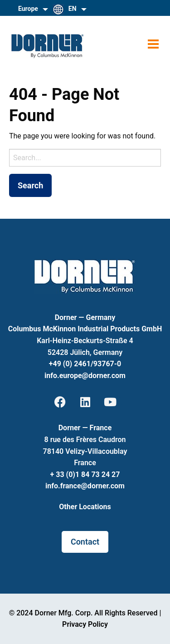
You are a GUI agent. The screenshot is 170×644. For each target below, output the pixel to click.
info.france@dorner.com (85, 486)
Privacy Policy (85, 624)
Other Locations (85, 507)
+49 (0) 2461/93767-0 (85, 364)
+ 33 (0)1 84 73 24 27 (85, 474)
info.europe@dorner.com (85, 376)
